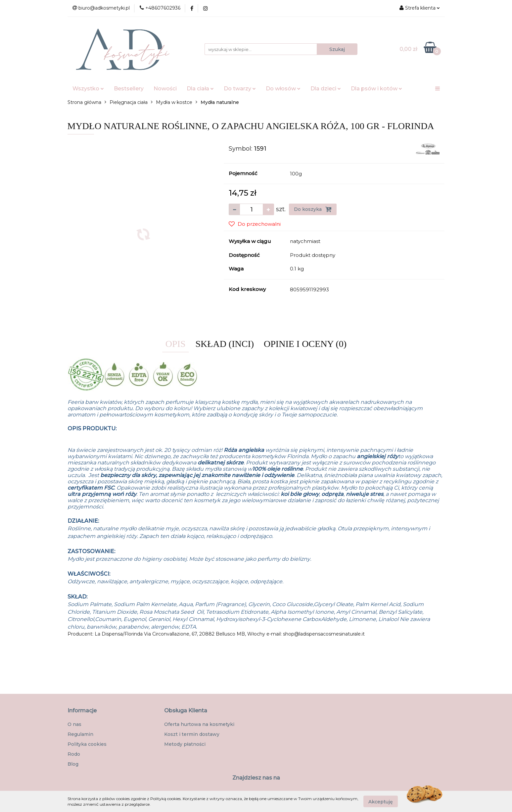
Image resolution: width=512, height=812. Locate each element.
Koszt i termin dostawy (192, 734)
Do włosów (283, 89)
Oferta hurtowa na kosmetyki (199, 724)
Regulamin (80, 734)
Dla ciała (200, 89)
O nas (74, 724)
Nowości (165, 89)
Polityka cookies (87, 744)
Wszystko (88, 89)
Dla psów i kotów (376, 89)
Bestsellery (129, 89)
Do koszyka (313, 209)
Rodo (74, 754)
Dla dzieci (326, 89)
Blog (73, 764)
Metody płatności (185, 744)
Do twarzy (240, 89)
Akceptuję (381, 801)
